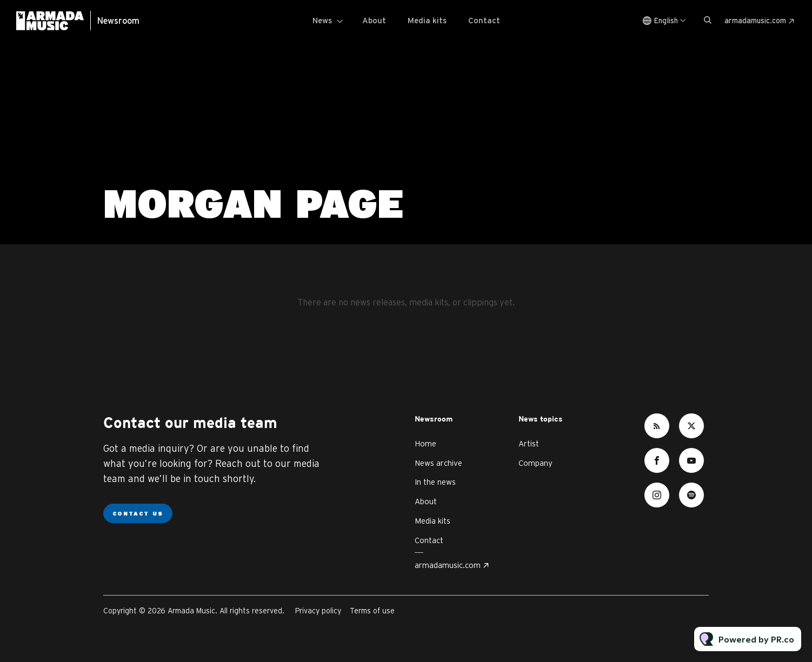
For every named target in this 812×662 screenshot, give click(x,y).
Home (425, 443)
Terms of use (372, 611)
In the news (435, 482)
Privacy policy (318, 611)
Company (535, 463)
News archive (438, 463)
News (322, 20)
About (374, 20)
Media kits (427, 20)
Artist (529, 443)
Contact (484, 20)
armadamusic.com (755, 21)
